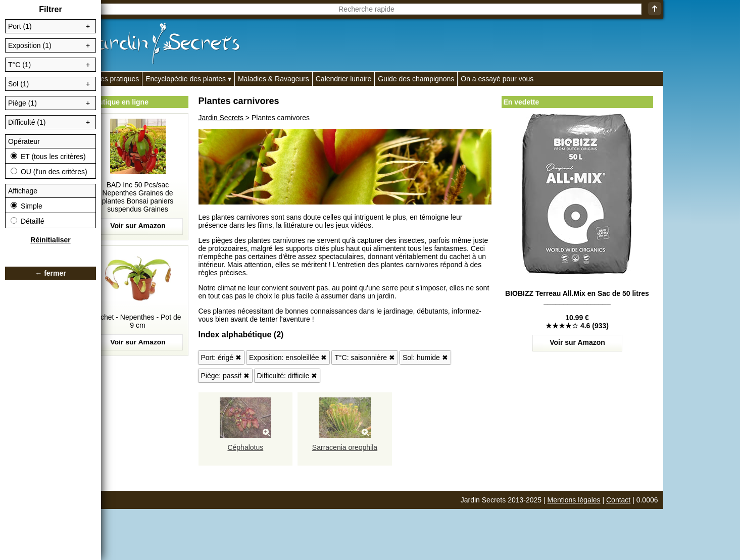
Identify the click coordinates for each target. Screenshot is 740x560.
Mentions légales (574, 500)
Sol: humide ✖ (425, 358)
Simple (27, 206)
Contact (618, 500)
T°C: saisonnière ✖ (365, 358)
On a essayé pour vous (497, 79)
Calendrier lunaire (344, 79)
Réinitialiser (50, 240)
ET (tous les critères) (48, 157)
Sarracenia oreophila (345, 447)
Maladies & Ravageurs (274, 79)
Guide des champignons (416, 79)
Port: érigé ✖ (221, 358)
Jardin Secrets (221, 118)
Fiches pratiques (113, 79)
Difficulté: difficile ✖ (287, 376)
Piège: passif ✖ (225, 376)
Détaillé (28, 221)
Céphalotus (245, 447)
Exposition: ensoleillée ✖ (288, 358)
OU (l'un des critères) (49, 172)
